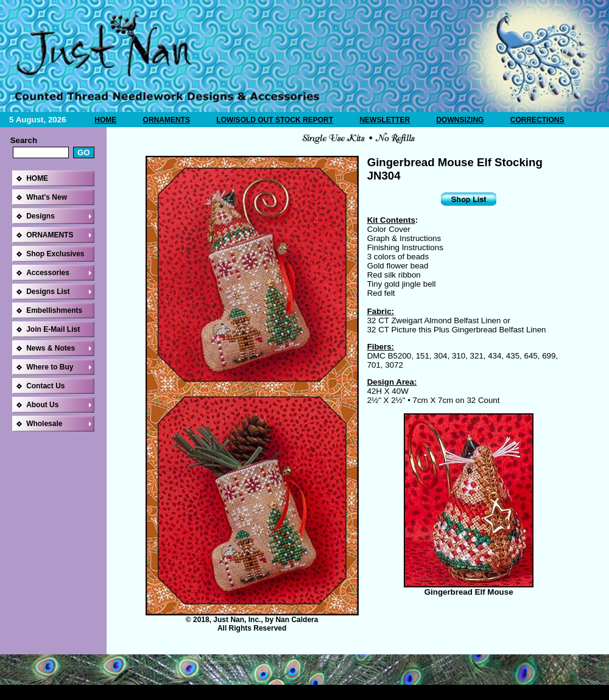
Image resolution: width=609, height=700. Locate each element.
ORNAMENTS (167, 120)
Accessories (48, 273)
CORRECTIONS (537, 120)
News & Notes (51, 348)
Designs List (48, 292)
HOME (105, 120)
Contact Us (45, 386)
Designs (40, 216)
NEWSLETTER (385, 120)
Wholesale (44, 424)
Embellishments (54, 310)
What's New (47, 197)
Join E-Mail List (53, 329)
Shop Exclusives (55, 254)
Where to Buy (50, 367)
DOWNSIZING (460, 120)
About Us (42, 405)
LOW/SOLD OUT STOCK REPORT (275, 120)
